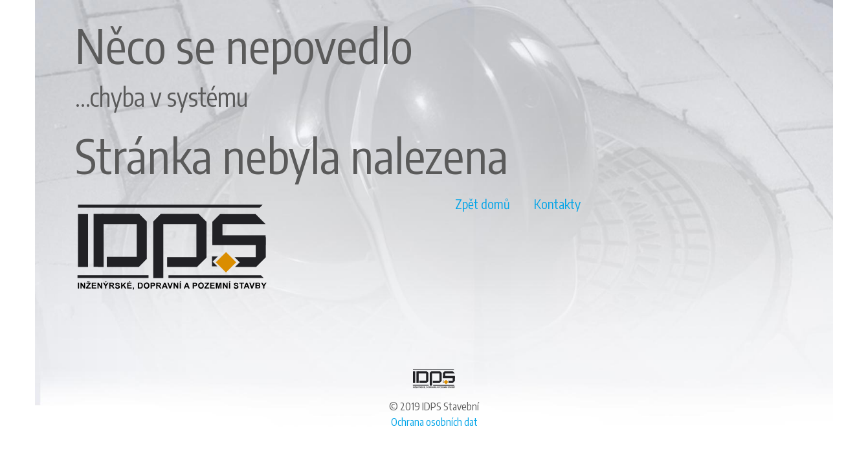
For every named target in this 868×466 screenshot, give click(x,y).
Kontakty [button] (557, 204)
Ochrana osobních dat (434, 422)
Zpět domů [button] (483, 204)
